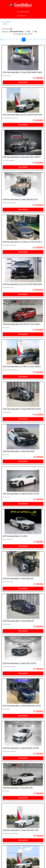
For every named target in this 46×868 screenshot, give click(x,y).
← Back (4, 24)
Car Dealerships (23, 12)
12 (42, 40)
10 (34, 40)
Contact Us (21, 16)
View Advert (23, 82)
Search (3, 22)
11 (38, 40)
